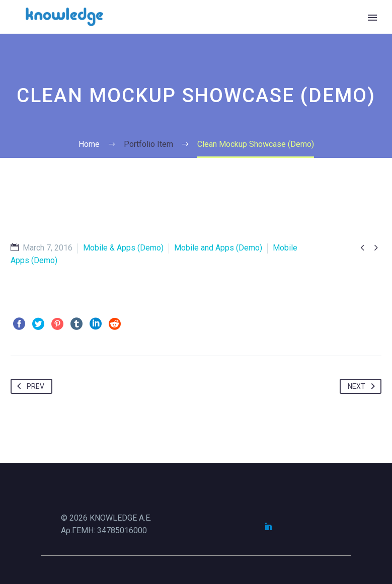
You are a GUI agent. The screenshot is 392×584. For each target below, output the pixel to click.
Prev (29, 386)
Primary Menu (372, 18)
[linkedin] (269, 526)
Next (363, 386)
